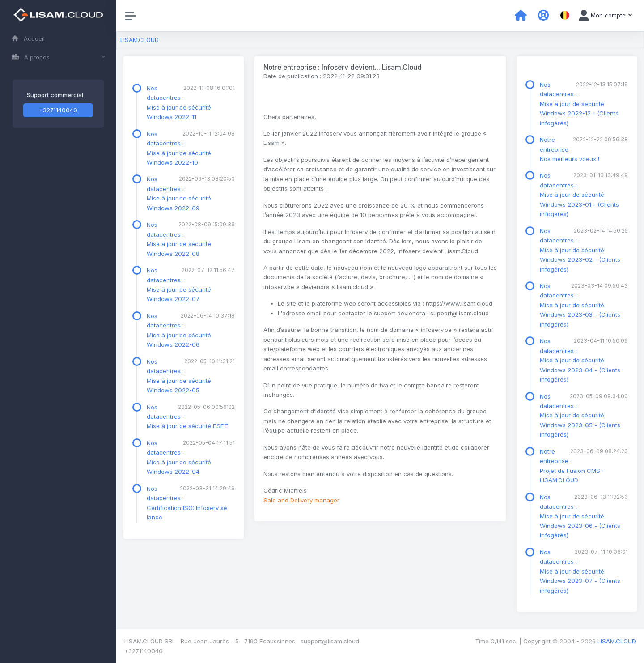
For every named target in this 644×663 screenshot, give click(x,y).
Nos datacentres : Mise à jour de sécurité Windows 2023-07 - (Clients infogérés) (580, 571)
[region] (58, 331)
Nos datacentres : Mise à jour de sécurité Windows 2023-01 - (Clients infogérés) (579, 195)
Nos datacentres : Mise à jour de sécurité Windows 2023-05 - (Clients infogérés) (580, 416)
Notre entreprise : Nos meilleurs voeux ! (570, 149)
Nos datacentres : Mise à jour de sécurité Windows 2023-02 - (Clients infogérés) (580, 250)
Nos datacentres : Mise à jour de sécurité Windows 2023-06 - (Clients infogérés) (580, 516)
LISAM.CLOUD (140, 40)
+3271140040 (58, 110)
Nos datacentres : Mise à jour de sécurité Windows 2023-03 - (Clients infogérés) (580, 305)
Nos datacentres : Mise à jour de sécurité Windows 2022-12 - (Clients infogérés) (579, 104)
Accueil (28, 38)
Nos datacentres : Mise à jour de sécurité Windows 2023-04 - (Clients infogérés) (580, 360)
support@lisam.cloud (330, 641)
